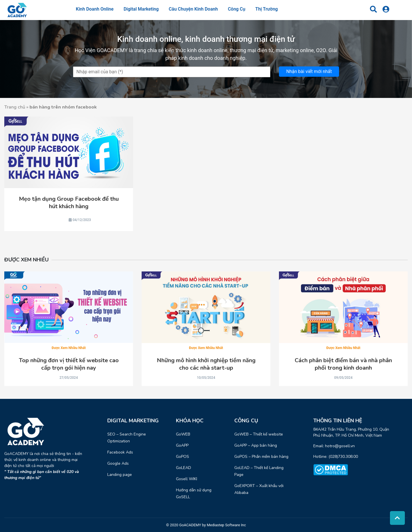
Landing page (120, 475)
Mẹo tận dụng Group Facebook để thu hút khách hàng (69, 203)
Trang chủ (15, 107)
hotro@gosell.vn (340, 446)
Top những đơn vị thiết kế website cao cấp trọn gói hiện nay (69, 364)
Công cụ (236, 9)
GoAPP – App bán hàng (256, 445)
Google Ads (118, 463)
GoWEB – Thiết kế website (259, 434)
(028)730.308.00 (343, 457)
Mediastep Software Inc (226, 525)
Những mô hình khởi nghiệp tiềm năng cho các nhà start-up (206, 364)
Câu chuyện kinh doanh (193, 9)
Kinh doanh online (95, 9)
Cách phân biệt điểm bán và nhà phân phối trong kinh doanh (343, 364)
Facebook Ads (120, 452)
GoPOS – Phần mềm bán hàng (261, 457)
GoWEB (183, 434)
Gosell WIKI (187, 479)
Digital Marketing (141, 9)
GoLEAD (184, 468)
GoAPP (182, 445)
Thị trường (267, 9)
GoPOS (183, 457)
